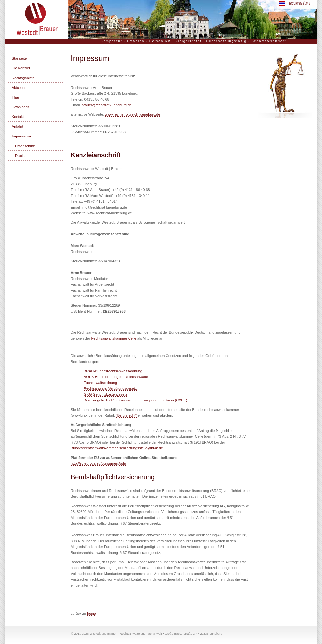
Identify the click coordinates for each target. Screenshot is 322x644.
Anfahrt (17, 126)
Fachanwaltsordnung (100, 383)
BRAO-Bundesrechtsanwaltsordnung (113, 371)
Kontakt (18, 117)
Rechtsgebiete (23, 78)
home (92, 614)
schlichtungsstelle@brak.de (141, 448)
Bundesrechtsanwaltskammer (94, 448)
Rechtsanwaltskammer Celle (113, 338)
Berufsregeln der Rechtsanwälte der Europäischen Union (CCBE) (136, 400)
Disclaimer (23, 156)
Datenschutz (25, 146)
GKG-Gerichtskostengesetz (105, 394)
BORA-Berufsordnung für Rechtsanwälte (116, 377)
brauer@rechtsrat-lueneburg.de (107, 105)
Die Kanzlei (21, 68)
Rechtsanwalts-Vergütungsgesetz (110, 388)
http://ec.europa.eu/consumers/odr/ (99, 463)
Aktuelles (19, 88)
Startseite (19, 58)
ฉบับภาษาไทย (294, 3)
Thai (15, 97)
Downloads (20, 107)
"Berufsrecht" (126, 415)
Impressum (21, 136)
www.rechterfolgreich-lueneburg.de (133, 114)
